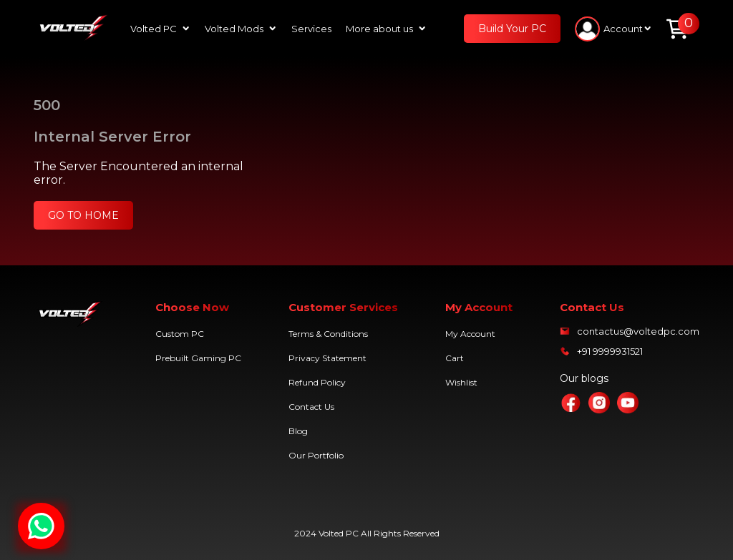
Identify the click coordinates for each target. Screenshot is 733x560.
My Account (470, 334)
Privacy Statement (327, 358)
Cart (455, 358)
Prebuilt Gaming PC (198, 358)
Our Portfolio (316, 455)
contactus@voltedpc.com (638, 331)
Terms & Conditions (328, 334)
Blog (298, 431)
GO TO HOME (83, 215)
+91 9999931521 (610, 351)
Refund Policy (317, 382)
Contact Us (311, 407)
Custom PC (180, 334)
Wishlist (461, 382)
